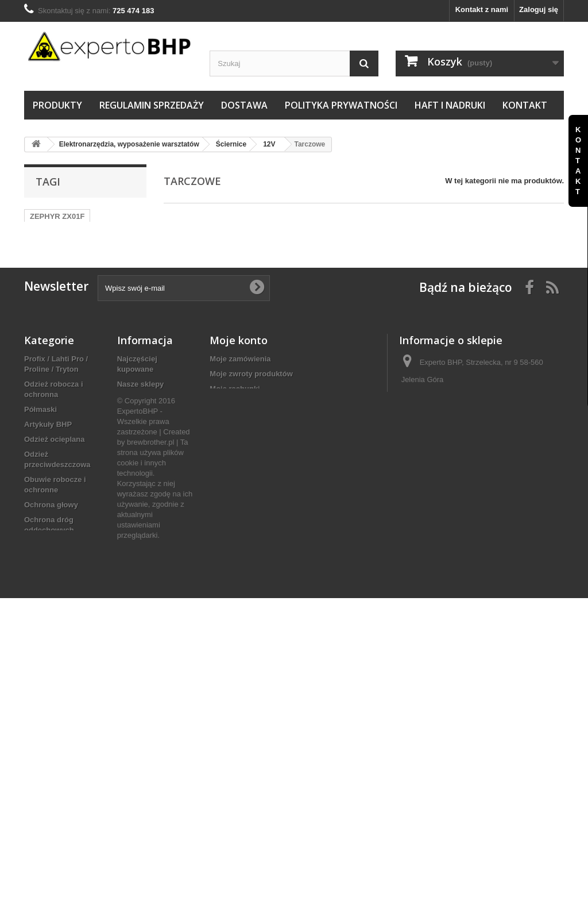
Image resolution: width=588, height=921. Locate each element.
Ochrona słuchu (53, 592)
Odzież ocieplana (54, 461)
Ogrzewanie (45, 728)
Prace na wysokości (60, 607)
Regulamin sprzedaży (152, 105)
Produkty (57, 105)
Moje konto (239, 362)
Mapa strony (139, 476)
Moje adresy (231, 425)
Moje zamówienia (240, 381)
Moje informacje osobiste (254, 440)
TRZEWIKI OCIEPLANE (71, 234)
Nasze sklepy (141, 406)
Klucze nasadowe (55, 808)
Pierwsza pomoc (53, 622)
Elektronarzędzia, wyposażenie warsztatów (55, 677)
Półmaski (40, 431)
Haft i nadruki (450, 105)
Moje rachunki (235, 411)
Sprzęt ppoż (45, 637)
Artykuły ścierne (53, 652)
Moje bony (228, 455)
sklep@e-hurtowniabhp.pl (487, 461)
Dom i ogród (46, 768)
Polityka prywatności (341, 105)
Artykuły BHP (48, 446)
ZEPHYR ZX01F (57, 216)
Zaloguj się (539, 9)
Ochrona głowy (51, 527)
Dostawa (244, 105)
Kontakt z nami (482, 9)
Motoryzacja (46, 848)
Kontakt (525, 105)
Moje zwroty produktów (251, 396)
